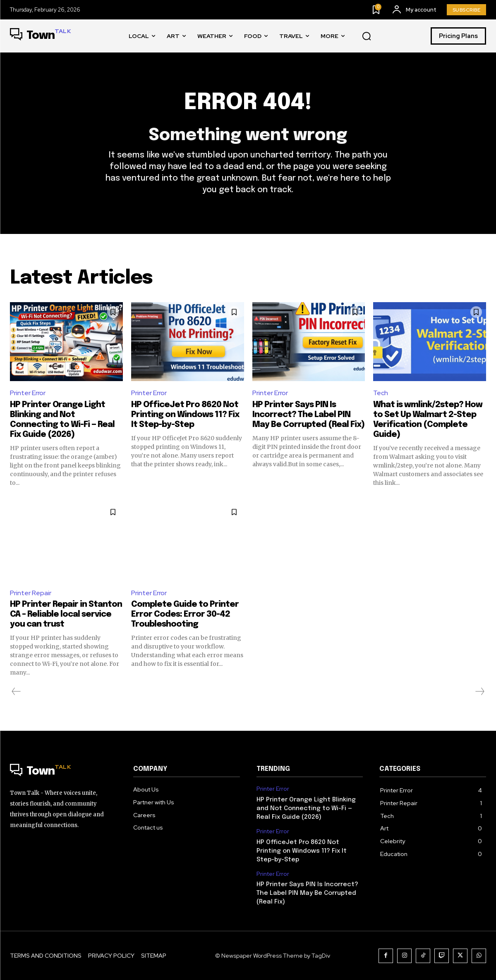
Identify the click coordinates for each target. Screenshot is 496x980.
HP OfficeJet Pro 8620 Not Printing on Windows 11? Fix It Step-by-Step (185, 415)
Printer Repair (31, 593)
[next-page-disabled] (479, 691)
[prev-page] (16, 691)
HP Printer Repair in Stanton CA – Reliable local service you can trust (66, 614)
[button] (367, 36)
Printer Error (28, 393)
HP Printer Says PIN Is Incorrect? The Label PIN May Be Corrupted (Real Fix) (308, 415)
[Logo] (40, 36)
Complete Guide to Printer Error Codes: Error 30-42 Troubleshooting (185, 614)
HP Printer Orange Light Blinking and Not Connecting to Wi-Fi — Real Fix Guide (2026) (306, 808)
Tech (381, 393)
